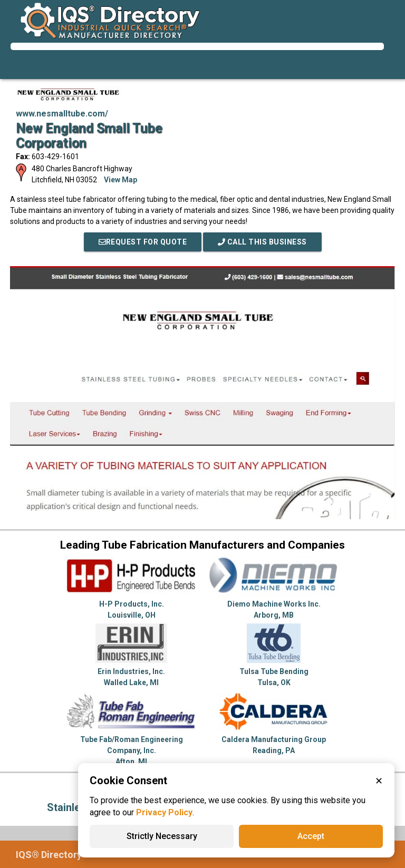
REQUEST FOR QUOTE (143, 242)
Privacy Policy (164, 812)
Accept (311, 836)
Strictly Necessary (162, 836)
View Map (120, 180)
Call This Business (262, 242)
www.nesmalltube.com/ (62, 114)
